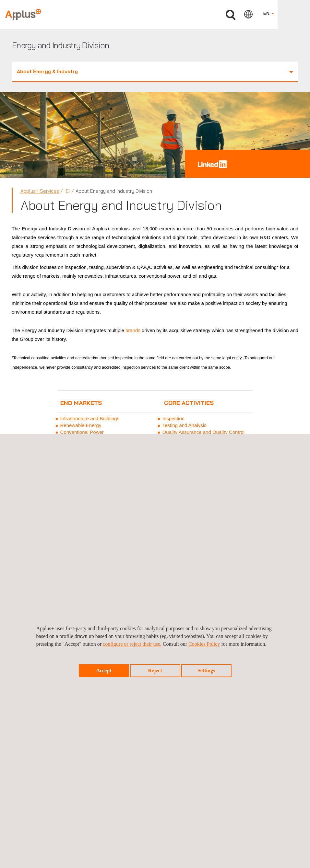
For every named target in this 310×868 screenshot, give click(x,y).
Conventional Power (82, 432)
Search (231, 15)
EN (269, 13)
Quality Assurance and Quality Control (203, 432)
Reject (155, 671)
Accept (104, 671)
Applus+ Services (40, 191)
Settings (206, 671)
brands (133, 330)
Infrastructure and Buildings (90, 418)
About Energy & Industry (155, 71)
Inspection (173, 418)
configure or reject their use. (132, 644)
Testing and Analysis (185, 425)
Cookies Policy (204, 644)
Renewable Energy (81, 425)
